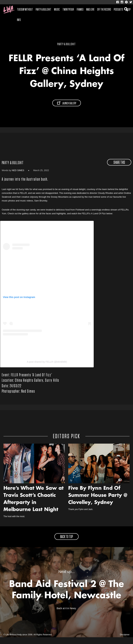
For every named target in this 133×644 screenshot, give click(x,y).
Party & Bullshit (43, 10)
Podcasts (118, 10)
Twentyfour (68, 10)
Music (57, 10)
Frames (80, 10)
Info (19, 20)
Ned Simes (18, 177)
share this (119, 169)
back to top (66, 544)
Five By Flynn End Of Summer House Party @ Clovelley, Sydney (98, 502)
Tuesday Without (25, 10)
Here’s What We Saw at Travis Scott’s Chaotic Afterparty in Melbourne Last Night (34, 506)
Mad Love (90, 10)
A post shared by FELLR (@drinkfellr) (47, 369)
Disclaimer (125, 641)
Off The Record (104, 10)
